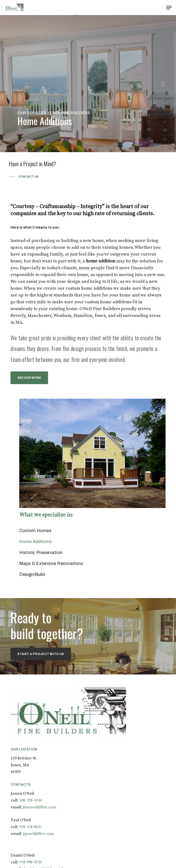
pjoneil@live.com (38, 834)
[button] (169, 8)
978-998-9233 (30, 862)
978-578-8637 (30, 827)
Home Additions (35, 542)
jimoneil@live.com (39, 807)
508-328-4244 (30, 800)
